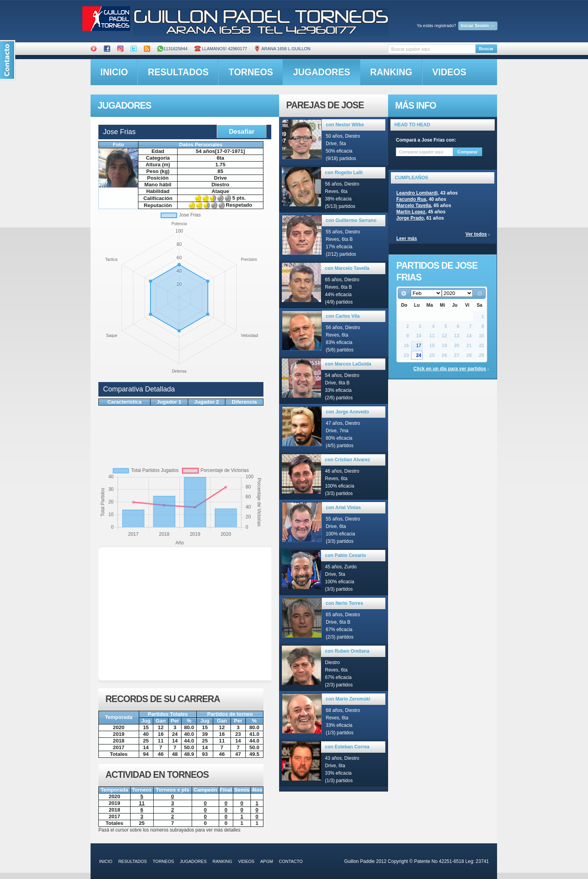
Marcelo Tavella (414, 206)
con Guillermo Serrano (351, 220)
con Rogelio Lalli (344, 173)
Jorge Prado (410, 218)
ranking (391, 72)
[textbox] (432, 49)
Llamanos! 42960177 (221, 49)
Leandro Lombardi (417, 193)
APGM (267, 861)
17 (418, 346)
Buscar (486, 49)
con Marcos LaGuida (348, 364)
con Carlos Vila (343, 316)
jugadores (322, 72)
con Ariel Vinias (343, 508)
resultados (178, 72)
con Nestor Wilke (345, 125)
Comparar (468, 152)
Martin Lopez (411, 212)
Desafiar (242, 131)
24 (418, 355)
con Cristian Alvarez (348, 460)
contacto (291, 861)
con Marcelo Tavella (347, 268)
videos (449, 72)
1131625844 (172, 49)
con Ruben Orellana (347, 651)
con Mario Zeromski (348, 699)
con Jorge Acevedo (347, 412)
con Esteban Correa (347, 747)
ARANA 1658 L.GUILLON (282, 49)
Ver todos (476, 234)
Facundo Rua (411, 199)
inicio (114, 72)
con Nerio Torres (344, 603)
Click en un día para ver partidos (450, 369)
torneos (251, 72)
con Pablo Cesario (346, 555)
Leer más (407, 238)
